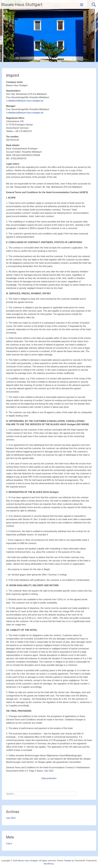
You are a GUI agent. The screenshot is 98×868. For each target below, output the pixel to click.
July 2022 (11, 818)
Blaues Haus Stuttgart (22, 4)
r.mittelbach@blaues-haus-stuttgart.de (25, 101)
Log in (9, 843)
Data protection (49, 778)
